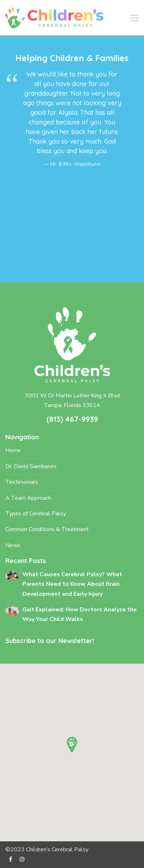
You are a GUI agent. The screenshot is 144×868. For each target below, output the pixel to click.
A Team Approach (28, 498)
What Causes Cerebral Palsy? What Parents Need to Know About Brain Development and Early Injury (72, 584)
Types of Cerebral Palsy (36, 514)
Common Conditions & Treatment (47, 529)
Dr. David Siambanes (31, 466)
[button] (72, 745)
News (13, 545)
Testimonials (22, 482)
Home (13, 450)
